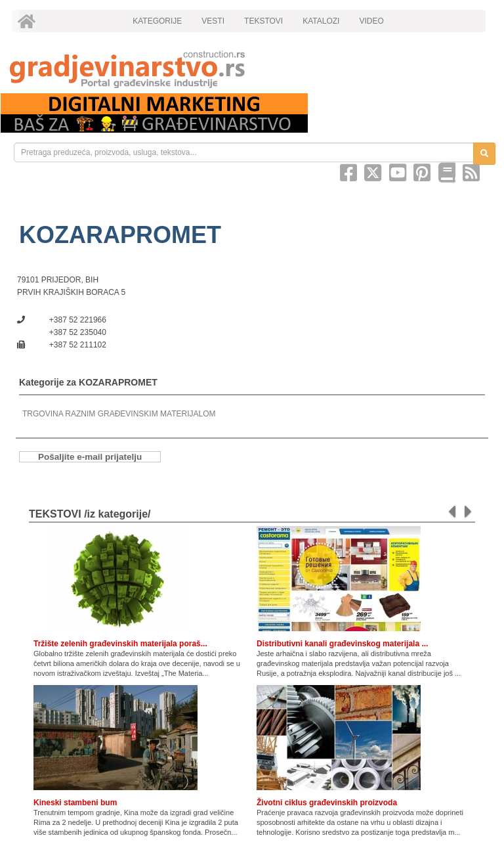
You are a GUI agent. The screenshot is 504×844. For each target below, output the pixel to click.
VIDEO (371, 21)
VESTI (213, 21)
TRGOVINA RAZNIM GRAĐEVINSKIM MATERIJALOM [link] (119, 414)
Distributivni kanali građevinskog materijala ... (342, 644)
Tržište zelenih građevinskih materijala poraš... (120, 644)
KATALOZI (321, 21)
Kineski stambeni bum (75, 803)
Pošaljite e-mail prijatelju (90, 457)
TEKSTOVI (263, 21)
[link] (252, 69)
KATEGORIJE (157, 21)
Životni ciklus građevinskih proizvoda (327, 803)
